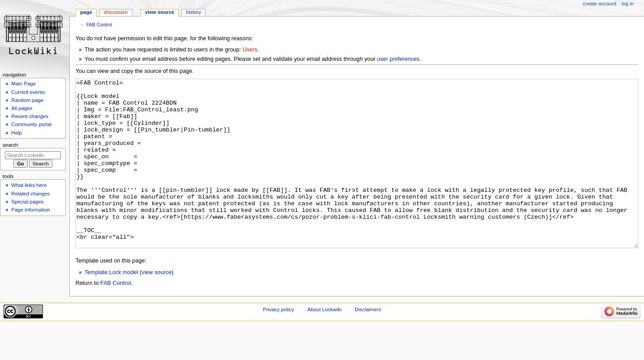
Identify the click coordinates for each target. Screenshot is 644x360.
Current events (28, 92)
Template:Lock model (111, 306)
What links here (29, 185)
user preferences (398, 59)
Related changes (30, 194)
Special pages (27, 202)
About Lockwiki (324, 343)
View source (160, 12)
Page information (31, 210)
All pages (22, 108)
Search (11, 145)
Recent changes (30, 116)
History (194, 12)
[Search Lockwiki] (33, 155)
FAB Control (99, 25)
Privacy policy (279, 343)
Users (250, 50)
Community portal (31, 124)
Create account (600, 4)
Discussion (116, 12)
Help (17, 133)
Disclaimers (368, 343)
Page (86, 12)
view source (157, 306)
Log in (628, 4)
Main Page (23, 84)
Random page (27, 100)
